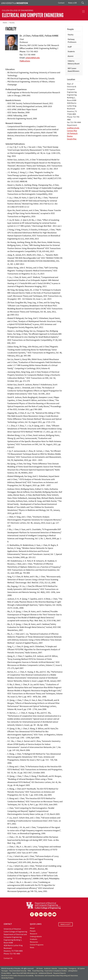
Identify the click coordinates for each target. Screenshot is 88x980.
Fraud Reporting (38, 971)
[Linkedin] (50, 914)
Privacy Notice (6, 973)
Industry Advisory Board (74, 62)
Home (5, 23)
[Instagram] (45, 914)
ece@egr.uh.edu (73, 128)
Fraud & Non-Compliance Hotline (56, 971)
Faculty (12, 23)
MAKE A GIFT (66, 924)
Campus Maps (63, 968)
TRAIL (29, 971)
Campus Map (72, 131)
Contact (61, 3)
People (33, 931)
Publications (25, 61)
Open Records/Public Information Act (25, 973)
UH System (81, 968)
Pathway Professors (72, 41)
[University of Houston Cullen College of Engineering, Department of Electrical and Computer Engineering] (43, 905)
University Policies (7, 978)
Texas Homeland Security (18, 971)
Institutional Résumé (45, 973)
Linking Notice (73, 971)
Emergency (72, 968)
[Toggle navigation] (83, 11)
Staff (70, 47)
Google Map (72, 139)
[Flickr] (41, 914)
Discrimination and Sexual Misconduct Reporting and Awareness (56, 976)
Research (34, 934)
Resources (34, 942)
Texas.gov (5, 971)
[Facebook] (32, 914)
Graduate (34, 939)
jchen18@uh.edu (33, 58)
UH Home (40, 968)
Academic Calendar (51, 968)
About (32, 928)
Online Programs (37, 945)
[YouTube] (54, 914)
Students (71, 51)
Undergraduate (36, 936)
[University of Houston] (15, 3)
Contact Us (8, 958)
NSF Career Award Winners (74, 70)
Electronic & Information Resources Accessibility (18, 976)
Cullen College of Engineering (18, 10)
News (32, 947)
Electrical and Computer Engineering (33, 15)
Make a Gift (72, 3)
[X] (36, 914)
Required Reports (60, 973)
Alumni (71, 56)
